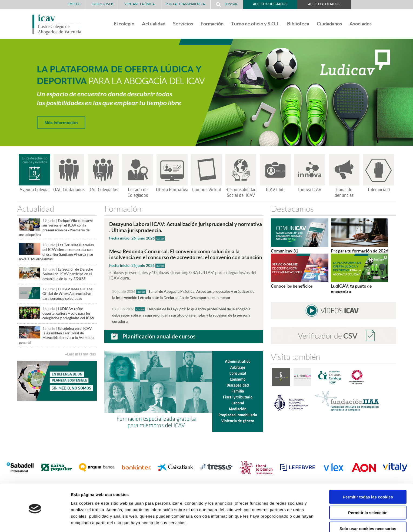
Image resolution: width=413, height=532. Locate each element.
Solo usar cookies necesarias (368, 510)
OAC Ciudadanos (69, 190)
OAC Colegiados (103, 190)
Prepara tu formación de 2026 (359, 251)
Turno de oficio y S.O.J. (255, 24)
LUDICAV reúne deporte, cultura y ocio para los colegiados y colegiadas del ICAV (68, 314)
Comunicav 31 (284, 251)
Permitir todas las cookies (368, 478)
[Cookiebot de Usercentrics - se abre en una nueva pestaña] (35, 521)
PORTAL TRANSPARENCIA (185, 4)
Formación (212, 24)
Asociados (361, 24)
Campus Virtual (206, 190)
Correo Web (102, 4)
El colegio (124, 24)
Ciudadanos (329, 24)
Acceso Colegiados (270, 4)
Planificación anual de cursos (159, 334)
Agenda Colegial (34, 190)
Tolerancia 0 (379, 190)
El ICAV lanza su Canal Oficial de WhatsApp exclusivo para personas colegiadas (68, 294)
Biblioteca (298, 24)
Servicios (183, 24)
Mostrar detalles (290, 521)
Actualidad (154, 24)
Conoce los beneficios (292, 286)
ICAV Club (275, 190)
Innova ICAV (310, 190)
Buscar (227, 4)
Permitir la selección (368, 494)
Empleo (74, 4)
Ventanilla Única (139, 4)
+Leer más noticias (80, 354)
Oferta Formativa (172, 190)
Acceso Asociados (324, 4)
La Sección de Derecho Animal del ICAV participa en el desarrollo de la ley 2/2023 (68, 274)
